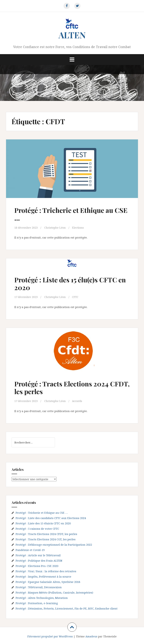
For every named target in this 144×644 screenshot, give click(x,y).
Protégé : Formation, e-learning (37, 603)
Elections (79, 228)
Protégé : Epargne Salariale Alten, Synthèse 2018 (48, 582)
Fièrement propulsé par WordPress (50, 636)
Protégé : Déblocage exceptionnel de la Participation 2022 (54, 544)
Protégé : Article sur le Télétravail (38, 555)
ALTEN (72, 35)
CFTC (76, 297)
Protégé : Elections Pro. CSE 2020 (37, 566)
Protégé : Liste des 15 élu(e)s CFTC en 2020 (68, 283)
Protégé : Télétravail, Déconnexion (39, 587)
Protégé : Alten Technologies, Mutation (42, 598)
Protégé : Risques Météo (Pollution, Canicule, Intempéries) (54, 592)
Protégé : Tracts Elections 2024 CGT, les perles (46, 539)
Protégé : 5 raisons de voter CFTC (37, 528)
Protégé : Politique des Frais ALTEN (39, 560)
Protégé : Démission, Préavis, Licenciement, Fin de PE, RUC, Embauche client (67, 608)
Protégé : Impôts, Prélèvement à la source (43, 576)
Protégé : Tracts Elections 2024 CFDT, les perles (64, 387)
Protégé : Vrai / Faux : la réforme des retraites (46, 571)
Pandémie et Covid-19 (30, 550)
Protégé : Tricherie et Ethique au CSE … (66, 214)
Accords (78, 401)
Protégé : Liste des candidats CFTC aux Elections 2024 (51, 518)
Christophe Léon (55, 228)
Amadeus (91, 636)
